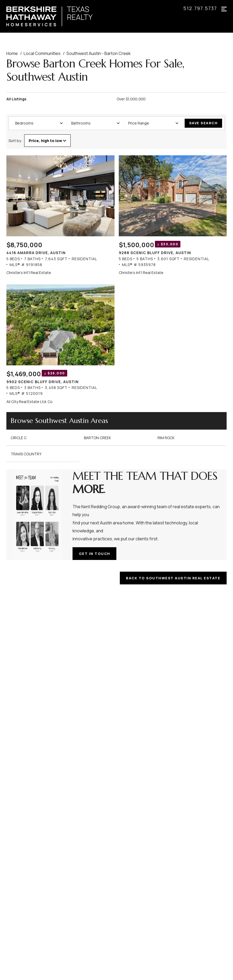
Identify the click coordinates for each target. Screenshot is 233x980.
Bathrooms (96, 123)
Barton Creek (98, 437)
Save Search (204, 123)
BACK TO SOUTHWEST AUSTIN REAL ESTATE (173, 577)
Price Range (153, 123)
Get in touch (95, 553)
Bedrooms (39, 123)
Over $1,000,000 (131, 99)
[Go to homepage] (55, 16)
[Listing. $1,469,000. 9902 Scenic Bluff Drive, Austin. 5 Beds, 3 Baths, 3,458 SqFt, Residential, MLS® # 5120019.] (60, 344)
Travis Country (26, 454)
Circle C (19, 437)
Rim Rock (166, 437)
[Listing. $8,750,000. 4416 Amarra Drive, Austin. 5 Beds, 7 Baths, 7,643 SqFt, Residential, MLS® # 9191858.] (60, 215)
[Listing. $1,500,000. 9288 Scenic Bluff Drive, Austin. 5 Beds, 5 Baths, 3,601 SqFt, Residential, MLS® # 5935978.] (173, 215)
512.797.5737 (200, 8)
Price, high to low (47, 140)
